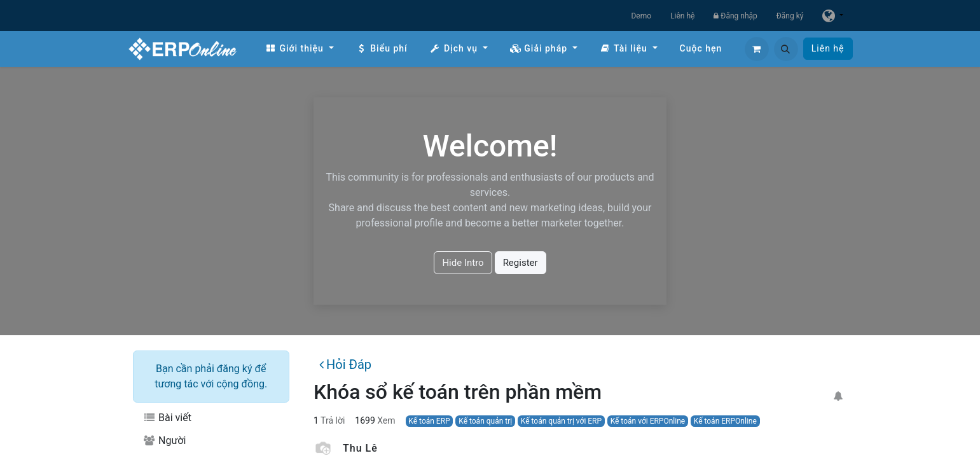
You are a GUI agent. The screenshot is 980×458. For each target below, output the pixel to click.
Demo (641, 16)
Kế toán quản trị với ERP (561, 421)
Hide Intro (463, 263)
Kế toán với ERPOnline (648, 421)
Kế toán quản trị (485, 421)
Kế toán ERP (429, 421)
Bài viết (167, 418)
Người (165, 441)
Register (521, 263)
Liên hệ (682, 16)
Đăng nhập (735, 16)
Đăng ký (790, 16)
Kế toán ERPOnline (725, 421)
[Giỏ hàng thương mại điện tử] (757, 49)
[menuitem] (300, 49)
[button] (786, 49)
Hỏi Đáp (345, 364)
